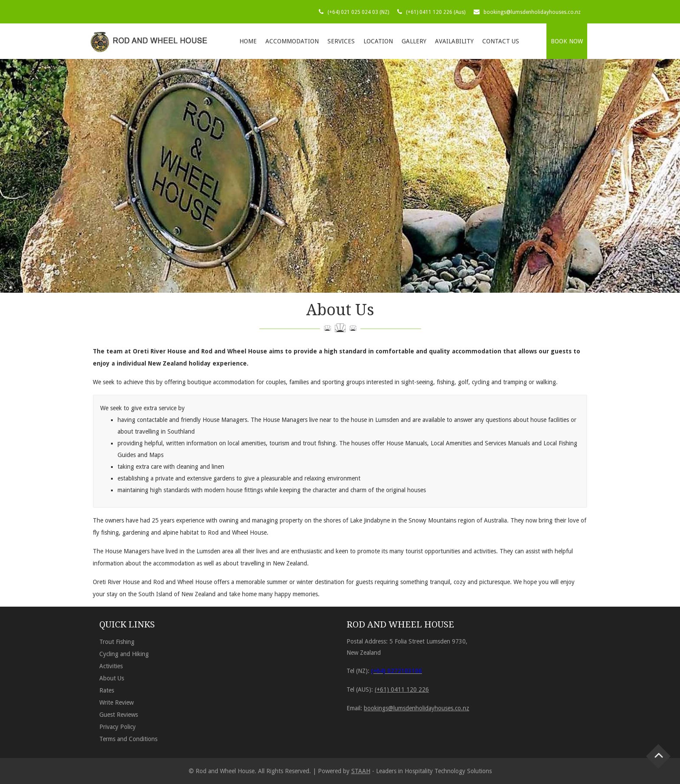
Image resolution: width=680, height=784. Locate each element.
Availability (454, 41)
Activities (111, 666)
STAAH (361, 771)
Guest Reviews (119, 715)
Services (341, 41)
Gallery (414, 41)
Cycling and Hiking (124, 654)
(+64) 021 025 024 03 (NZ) (358, 12)
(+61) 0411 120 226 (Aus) (436, 12)
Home (248, 41)
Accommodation (292, 41)
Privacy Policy (118, 727)
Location (378, 41)
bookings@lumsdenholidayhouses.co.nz (532, 12)
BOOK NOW (567, 41)
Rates (107, 690)
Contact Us (501, 41)
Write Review (116, 702)
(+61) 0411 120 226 (402, 689)
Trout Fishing (117, 642)
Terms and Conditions (128, 739)
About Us (112, 678)
